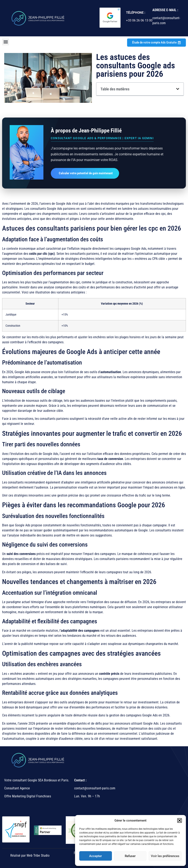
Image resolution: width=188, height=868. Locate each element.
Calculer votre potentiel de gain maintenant (86, 173)
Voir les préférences (165, 856)
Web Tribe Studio (38, 855)
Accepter (95, 856)
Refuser (130, 856)
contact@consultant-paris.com (95, 788)
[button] (180, 820)
